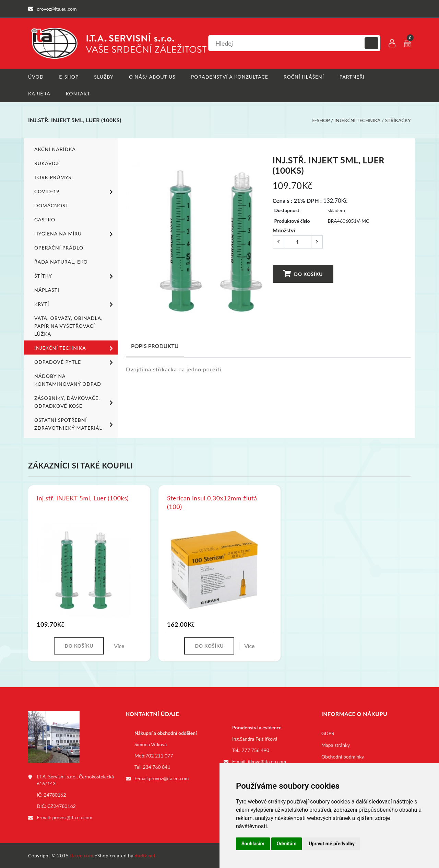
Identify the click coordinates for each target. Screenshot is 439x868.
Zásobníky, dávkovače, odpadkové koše (75, 402)
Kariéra (39, 94)
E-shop (69, 77)
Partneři (352, 77)
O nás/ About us (152, 77)
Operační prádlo (59, 248)
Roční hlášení (304, 77)
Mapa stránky (336, 745)
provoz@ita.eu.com (72, 817)
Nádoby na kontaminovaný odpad (68, 380)
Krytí (75, 304)
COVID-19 (75, 192)
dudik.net (145, 855)
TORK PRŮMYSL (54, 177)
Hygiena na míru (75, 234)
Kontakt (78, 94)
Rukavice (47, 163)
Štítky (75, 276)
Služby (104, 77)
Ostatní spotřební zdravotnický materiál (75, 424)
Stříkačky (398, 120)
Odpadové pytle (75, 362)
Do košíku (303, 274)
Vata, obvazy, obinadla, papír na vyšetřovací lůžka (68, 326)
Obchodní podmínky (343, 757)
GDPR (328, 733)
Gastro (45, 219)
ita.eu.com (82, 855)
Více (119, 646)
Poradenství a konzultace (230, 77)
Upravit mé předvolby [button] (331, 844)
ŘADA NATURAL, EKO (61, 262)
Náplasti (47, 290)
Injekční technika (357, 120)
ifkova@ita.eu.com (267, 761)
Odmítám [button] (287, 844)
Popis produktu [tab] (155, 346)
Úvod (36, 77)
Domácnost (51, 205)
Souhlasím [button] (253, 844)
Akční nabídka (55, 149)
